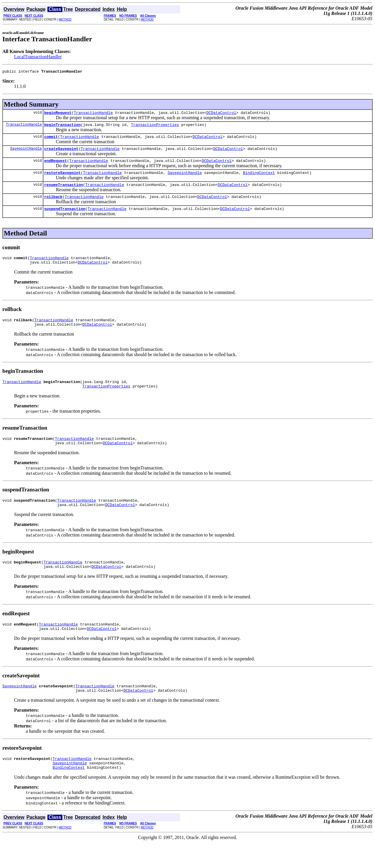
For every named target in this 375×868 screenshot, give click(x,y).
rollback (53, 204)
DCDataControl (221, 114)
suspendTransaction (65, 217)
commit (51, 140)
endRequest (56, 166)
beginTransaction (63, 127)
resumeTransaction (64, 192)
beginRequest (58, 114)
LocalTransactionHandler (38, 57)
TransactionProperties (155, 127)
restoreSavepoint (63, 179)
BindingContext (259, 179)
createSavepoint (61, 153)
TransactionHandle (93, 114)
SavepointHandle (26, 153)
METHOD (65, 19)
